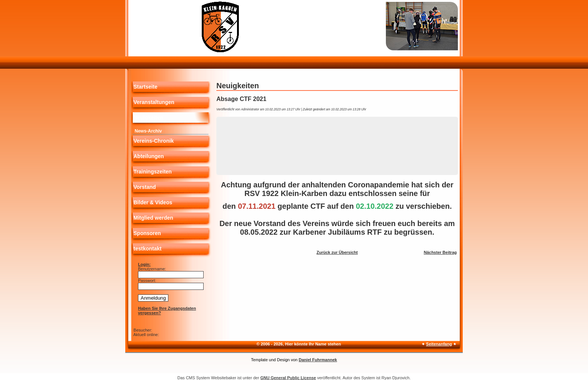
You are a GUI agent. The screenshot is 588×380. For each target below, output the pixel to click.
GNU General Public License (288, 378)
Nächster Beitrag (440, 252)
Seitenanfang (439, 344)
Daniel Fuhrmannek (318, 360)
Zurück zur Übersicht (337, 252)
